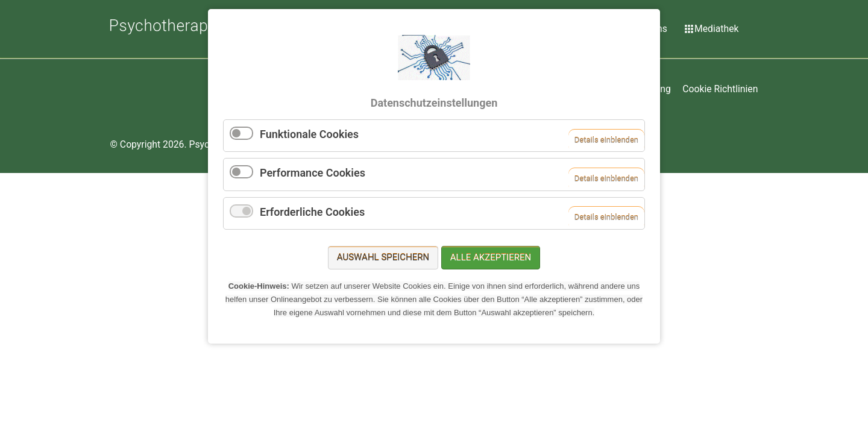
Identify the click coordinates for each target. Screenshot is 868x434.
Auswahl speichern (383, 257)
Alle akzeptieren (491, 257)
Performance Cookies (313, 173)
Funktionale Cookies (309, 134)
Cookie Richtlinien (720, 89)
